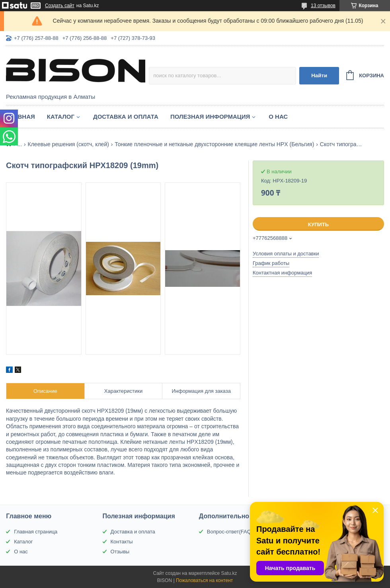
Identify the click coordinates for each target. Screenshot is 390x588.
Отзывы (120, 552)
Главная (20, 117)
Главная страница (36, 532)
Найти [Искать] (319, 75)
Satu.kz (229, 573)
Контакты (122, 542)
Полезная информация (210, 117)
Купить (318, 224)
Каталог (61, 117)
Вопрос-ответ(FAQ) (230, 532)
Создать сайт (60, 6)
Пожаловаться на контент (204, 580)
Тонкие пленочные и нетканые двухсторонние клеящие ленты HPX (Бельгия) (214, 144)
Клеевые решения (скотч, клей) (68, 144)
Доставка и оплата (126, 117)
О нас (278, 117)
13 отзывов (323, 6)
